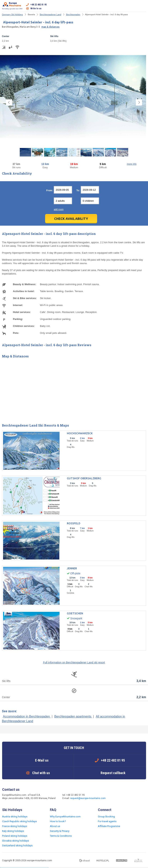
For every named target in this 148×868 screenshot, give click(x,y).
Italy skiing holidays (13, 831)
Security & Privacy (60, 831)
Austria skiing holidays (15, 817)
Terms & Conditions (61, 836)
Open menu (143, 7)
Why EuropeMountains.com (65, 817)
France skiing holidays (15, 826)
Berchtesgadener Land (50, 14)
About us (55, 826)
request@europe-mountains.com (88, 798)
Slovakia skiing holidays (16, 841)
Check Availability (71, 219)
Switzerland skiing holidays (17, 845)
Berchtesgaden (73, 14)
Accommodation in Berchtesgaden (27, 716)
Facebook (116, 797)
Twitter (124, 797)
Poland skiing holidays (15, 836)
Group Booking (106, 817)
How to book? (58, 821)
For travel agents (107, 821)
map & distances (50, 27)
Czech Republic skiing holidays (19, 821)
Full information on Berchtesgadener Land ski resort (74, 662)
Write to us (36, 9)
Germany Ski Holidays (12, 14)
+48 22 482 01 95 (39, 5)
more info (132, 164)
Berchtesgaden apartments (73, 716)
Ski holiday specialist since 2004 (12, 6)
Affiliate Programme (109, 826)
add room (59, 209)
